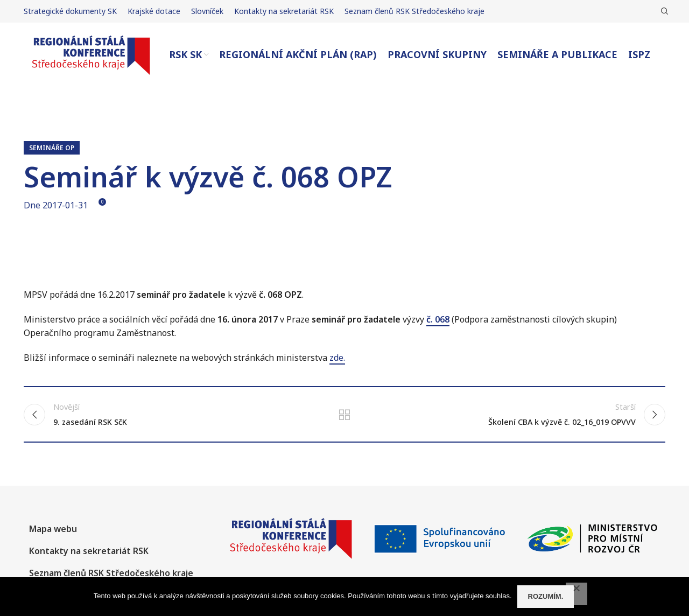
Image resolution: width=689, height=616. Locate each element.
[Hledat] (663, 11)
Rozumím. (546, 596)
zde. (337, 358)
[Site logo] (91, 54)
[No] (576, 594)
